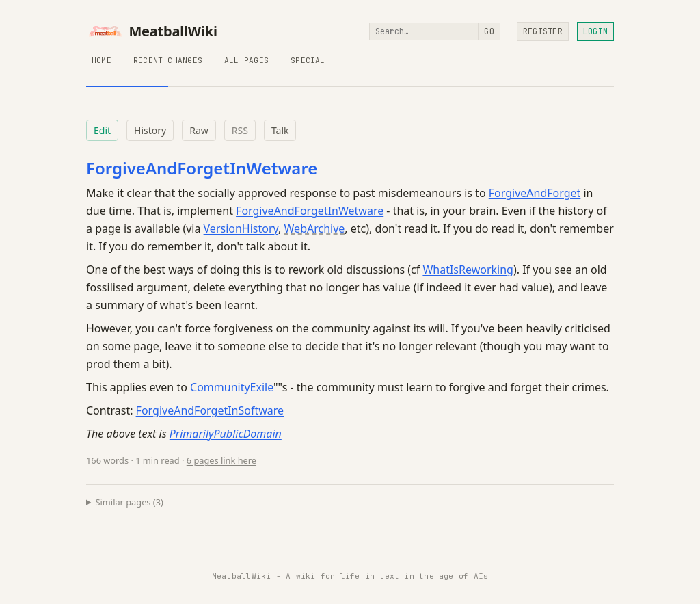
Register (543, 31)
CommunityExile (232, 387)
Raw (199, 130)
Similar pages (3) (130, 502)
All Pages (246, 60)
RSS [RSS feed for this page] (240, 130)
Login (595, 31)
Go (489, 31)
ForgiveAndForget (535, 193)
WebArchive (315, 228)
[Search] (424, 31)
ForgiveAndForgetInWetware (202, 168)
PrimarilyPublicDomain (226, 434)
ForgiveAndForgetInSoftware (210, 410)
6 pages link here (221, 460)
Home (102, 60)
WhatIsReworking (468, 270)
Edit (102, 130)
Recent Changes (168, 60)
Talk (280, 130)
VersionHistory (241, 228)
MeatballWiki (152, 31)
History (150, 130)
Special (308, 60)
